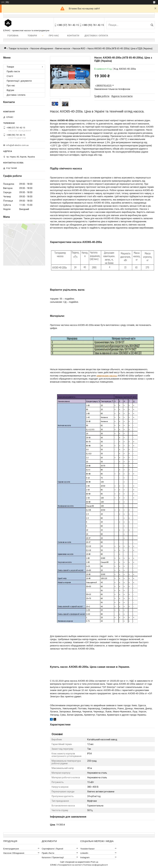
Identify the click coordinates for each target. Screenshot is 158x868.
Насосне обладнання (42, 48)
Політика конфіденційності (96, 865)
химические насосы (107, 376)
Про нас (54, 36)
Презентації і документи (19, 81)
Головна (13, 36)
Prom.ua (94, 862)
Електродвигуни (11, 849)
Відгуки (10, 90)
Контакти (73, 36)
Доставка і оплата (96, 36)
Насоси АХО (79, 48)
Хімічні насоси (63, 48)
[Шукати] (152, 25)
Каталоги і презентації (53, 857)
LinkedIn (84, 853)
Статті (10, 76)
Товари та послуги (18, 48)
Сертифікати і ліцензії (52, 849)
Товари (32, 36)
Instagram (85, 857)
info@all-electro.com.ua (17, 145)
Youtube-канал (87, 849)
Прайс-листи (13, 71)
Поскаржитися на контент (70, 865)
